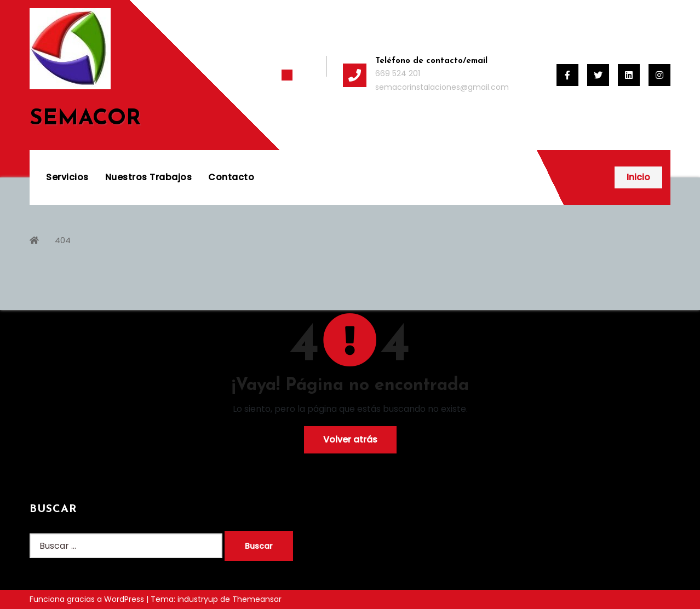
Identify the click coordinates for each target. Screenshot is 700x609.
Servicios (67, 177)
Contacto (231, 177)
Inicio (638, 177)
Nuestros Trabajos (149, 177)
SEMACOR (85, 119)
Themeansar (257, 599)
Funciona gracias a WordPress (88, 599)
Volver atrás (350, 439)
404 (63, 240)
